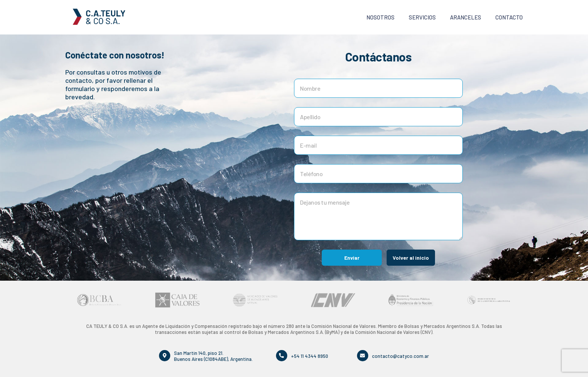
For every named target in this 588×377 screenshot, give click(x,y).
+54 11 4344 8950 (310, 356)
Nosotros (380, 17)
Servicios (422, 17)
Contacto (509, 17)
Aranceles (466, 17)
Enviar (352, 258)
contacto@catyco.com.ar (400, 356)
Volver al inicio (411, 258)
